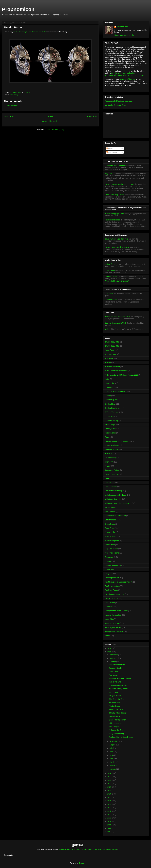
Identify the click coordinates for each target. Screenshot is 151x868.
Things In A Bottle (112, 598)
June (112, 752)
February (113, 765)
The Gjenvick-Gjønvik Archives (117, 247)
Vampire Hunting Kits (113, 615)
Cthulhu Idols (110, 404)
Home (51, 117)
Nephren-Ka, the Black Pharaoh (122, 737)
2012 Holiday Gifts (112, 342)
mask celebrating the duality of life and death (30, 32)
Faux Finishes (110, 433)
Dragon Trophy (115, 696)
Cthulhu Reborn (111, 300)
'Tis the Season (115, 706)
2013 (110, 811)
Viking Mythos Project (113, 627)
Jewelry (108, 466)
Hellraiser (108, 454)
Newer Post (9, 117)
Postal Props (110, 545)
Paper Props (110, 528)
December (114, 655)
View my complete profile (124, 35)
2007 (110, 832)
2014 (110, 808)
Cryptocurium (110, 270)
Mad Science (110, 483)
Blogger (82, 863)
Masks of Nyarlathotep (113, 491)
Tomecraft (109, 607)
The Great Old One (117, 699)
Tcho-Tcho (109, 569)
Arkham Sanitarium (112, 367)
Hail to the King (115, 682)
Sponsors (108, 561)
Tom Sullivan (110, 603)
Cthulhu (108, 396)
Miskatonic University (113, 499)
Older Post (92, 117)
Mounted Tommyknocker (119, 689)
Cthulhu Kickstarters (113, 408)
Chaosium (109, 294)
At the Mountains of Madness (116, 371)
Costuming (14, 95)
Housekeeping (110, 458)
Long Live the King (116, 734)
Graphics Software (112, 445)
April (111, 759)
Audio (107, 379)
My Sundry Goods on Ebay (115, 105)
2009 (110, 825)
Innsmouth (109, 462)
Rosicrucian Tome (116, 709)
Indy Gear (109, 174)
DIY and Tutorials (111, 412)
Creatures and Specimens (115, 391)
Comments (111, 152)
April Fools (109, 358)
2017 (110, 797)
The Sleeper (114, 727)
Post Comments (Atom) (55, 130)
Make (107, 329)
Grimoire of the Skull (117, 665)
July (111, 748)
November (114, 658)
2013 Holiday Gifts (112, 346)
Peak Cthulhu (110, 532)
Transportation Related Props (116, 611)
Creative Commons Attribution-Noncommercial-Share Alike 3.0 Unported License (88, 849)
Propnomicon (18, 9)
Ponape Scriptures (112, 541)
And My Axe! (114, 675)
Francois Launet (111, 277)
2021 (110, 784)
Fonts (107, 437)
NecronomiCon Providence (115, 516)
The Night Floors (111, 590)
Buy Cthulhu (109, 383)
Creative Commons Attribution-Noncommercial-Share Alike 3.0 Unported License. (124, 74)
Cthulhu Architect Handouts (115, 165)
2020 (110, 787)
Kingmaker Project (112, 470)
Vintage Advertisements (114, 632)
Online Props (110, 524)
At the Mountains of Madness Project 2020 (121, 375)
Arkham (108, 363)
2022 (110, 780)
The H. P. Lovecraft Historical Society (119, 184)
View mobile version (50, 121)
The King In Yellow (112, 578)
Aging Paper (110, 350)
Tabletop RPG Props (113, 565)
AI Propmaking (110, 354)
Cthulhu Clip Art (111, 400)
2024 (110, 773)
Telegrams (109, 574)
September (114, 741)
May (111, 755)
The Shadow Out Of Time (115, 594)
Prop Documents (111, 549)
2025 (110, 652)
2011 (110, 818)
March (112, 762)
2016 (110, 801)
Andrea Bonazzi (111, 264)
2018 (110, 794)
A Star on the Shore (117, 730)
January (113, 769)
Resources (109, 557)
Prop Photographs (112, 553)
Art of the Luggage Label (114, 214)
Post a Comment (13, 106)
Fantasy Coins (110, 429)
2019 (110, 790)
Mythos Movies (111, 507)
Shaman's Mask (115, 703)
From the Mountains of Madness (117, 441)
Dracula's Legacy (111, 420)
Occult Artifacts (111, 520)
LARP (107, 478)
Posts (109, 148)
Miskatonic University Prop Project (118, 503)
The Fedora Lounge (112, 220)
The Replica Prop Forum (114, 195)
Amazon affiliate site (128, 79)
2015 (110, 804)
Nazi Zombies (110, 511)
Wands (107, 636)
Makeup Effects (111, 487)
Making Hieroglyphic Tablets (120, 678)
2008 (110, 828)
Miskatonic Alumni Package (115, 495)
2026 (110, 648)
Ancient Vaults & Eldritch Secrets (118, 317)
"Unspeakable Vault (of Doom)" (117, 281)
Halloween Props (111, 449)
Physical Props (111, 536)
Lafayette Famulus (112, 474)
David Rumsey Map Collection (117, 239)
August (112, 745)
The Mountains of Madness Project (118, 582)
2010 (110, 821)
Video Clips (109, 619)
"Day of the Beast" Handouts (120, 685)
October (113, 662)
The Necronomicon (112, 586)
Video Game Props (112, 623)
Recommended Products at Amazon (119, 101)
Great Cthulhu (115, 672)
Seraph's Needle (116, 668)
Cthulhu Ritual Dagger (118, 713)
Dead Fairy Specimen (118, 720)
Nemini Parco (114, 716)
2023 (110, 777)
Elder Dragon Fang (117, 723)
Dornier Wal (109, 416)
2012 (110, 815)
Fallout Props (110, 425)
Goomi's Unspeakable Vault (115, 323)
